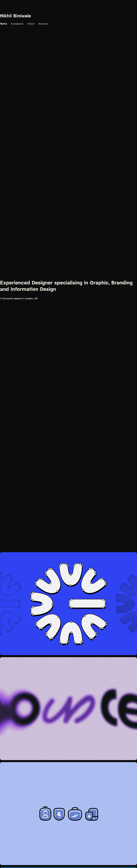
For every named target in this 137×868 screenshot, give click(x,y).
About (31, 23)
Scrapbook (17, 23)
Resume (43, 23)
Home (4, 23)
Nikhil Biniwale (16, 15)
